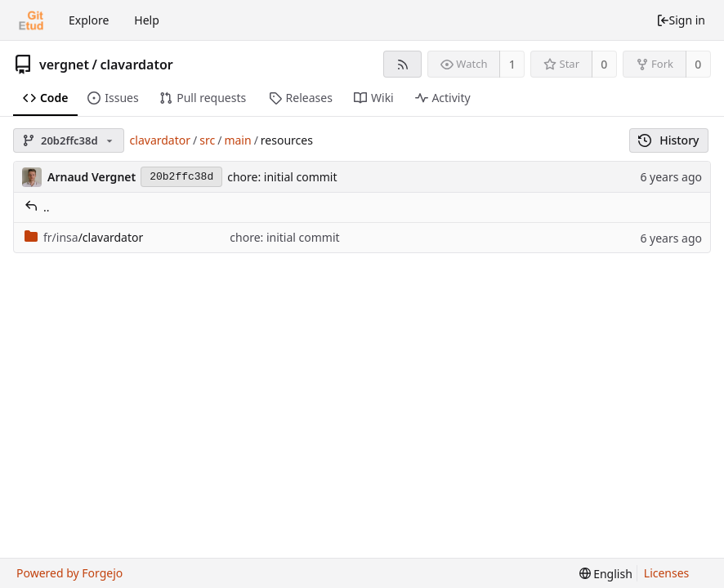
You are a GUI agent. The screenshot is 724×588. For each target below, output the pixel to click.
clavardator (136, 65)
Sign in (681, 20)
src (207, 140)
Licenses (667, 573)
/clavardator (84, 237)
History (669, 140)
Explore (89, 20)
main (237, 140)
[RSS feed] (402, 64)
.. (37, 207)
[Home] (31, 20)
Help (147, 20)
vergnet (64, 65)
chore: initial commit (282, 177)
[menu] (606, 574)
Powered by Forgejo (69, 573)
